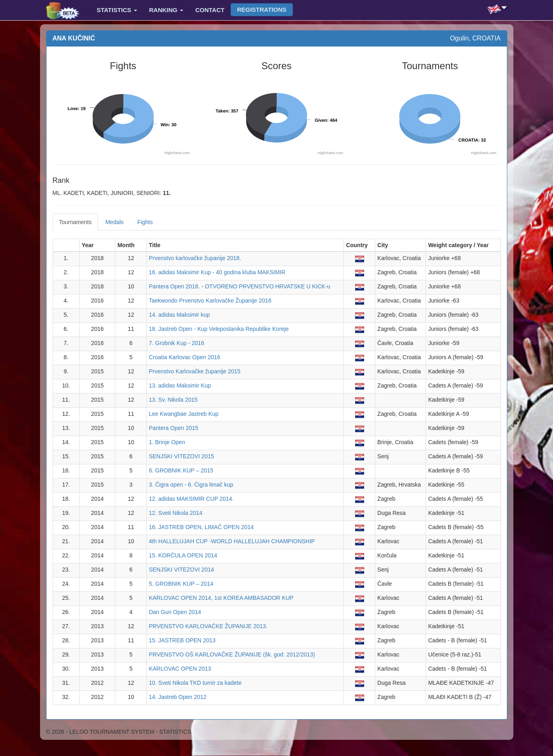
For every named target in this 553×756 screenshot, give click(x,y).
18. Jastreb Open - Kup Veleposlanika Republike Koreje (219, 329)
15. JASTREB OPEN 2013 (182, 640)
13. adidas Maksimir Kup (180, 385)
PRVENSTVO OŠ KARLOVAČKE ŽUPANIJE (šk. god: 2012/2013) (232, 654)
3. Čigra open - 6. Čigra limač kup (191, 485)
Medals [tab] (114, 222)
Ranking (166, 10)
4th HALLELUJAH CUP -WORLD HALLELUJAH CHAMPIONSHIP (232, 541)
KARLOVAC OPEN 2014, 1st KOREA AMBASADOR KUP (221, 598)
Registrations (262, 10)
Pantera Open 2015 (174, 428)
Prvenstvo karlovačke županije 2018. (195, 258)
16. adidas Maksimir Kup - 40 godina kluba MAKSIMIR (217, 272)
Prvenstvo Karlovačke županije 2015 (195, 371)
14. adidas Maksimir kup (179, 315)
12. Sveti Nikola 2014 (176, 513)
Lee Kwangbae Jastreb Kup (184, 414)
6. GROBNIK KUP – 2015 (181, 470)
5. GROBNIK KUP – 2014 (181, 584)
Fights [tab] (145, 222)
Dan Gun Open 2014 (175, 612)
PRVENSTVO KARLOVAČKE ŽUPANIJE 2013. (208, 626)
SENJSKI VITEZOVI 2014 (181, 570)
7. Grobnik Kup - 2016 (177, 343)
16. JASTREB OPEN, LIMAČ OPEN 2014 (201, 527)
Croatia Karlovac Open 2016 (185, 357)
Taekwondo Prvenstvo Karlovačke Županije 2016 (210, 301)
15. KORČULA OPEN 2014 (183, 555)
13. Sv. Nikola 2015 (173, 400)
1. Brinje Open (167, 442)
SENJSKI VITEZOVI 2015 (181, 456)
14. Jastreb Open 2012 (178, 697)
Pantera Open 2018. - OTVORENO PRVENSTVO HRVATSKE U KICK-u (240, 286)
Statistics (117, 10)
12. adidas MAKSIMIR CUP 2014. (191, 499)
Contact (210, 10)
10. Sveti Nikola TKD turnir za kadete (195, 683)
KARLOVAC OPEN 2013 (180, 669)
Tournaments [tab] (75, 222)
